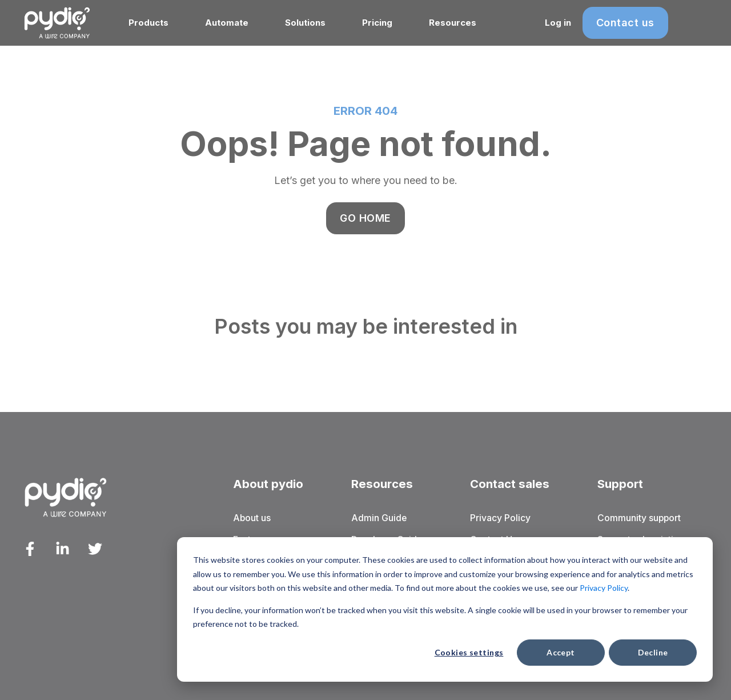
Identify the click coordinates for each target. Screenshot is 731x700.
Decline (653, 652)
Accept (561, 652)
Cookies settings (469, 652)
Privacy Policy (604, 588)
